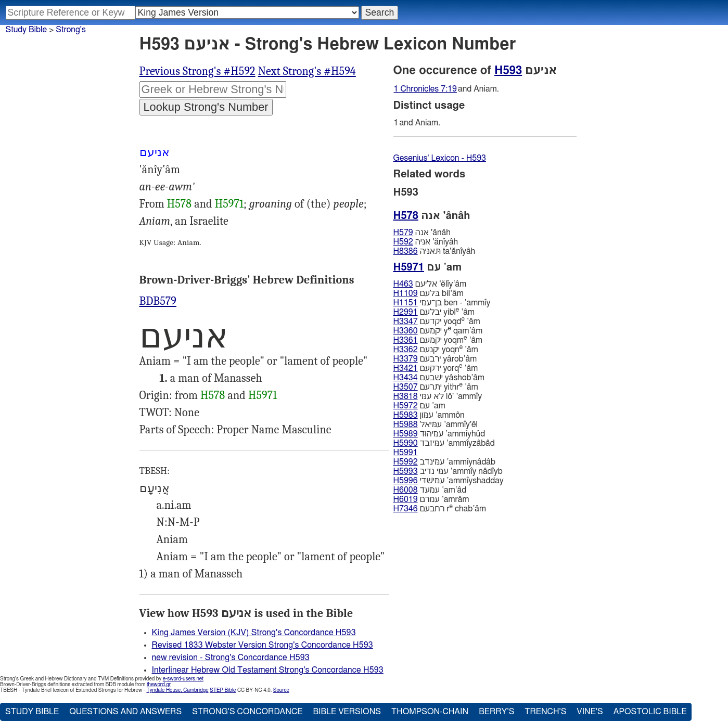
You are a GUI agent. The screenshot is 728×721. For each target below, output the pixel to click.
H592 (403, 242)
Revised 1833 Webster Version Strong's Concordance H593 (263, 645)
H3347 (406, 321)
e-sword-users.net (183, 679)
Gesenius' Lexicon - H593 (440, 158)
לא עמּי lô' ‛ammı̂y (438, 396)
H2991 (406, 312)
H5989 (406, 434)
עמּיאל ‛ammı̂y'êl (436, 424)
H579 (403, 233)
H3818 (406, 396)
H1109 (406, 293)
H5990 (406, 443)
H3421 (406, 368)
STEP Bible (223, 690)
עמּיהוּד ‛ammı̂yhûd (439, 434)
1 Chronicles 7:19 (425, 89)
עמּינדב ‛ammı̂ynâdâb (444, 462)
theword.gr (159, 685)
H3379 (406, 359)
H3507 (406, 387)
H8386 (406, 251)
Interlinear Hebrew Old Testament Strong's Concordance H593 (268, 670)
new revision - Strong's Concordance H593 (231, 658)
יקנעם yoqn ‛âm (436, 349)
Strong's (71, 30)
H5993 (406, 471)
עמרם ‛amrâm (431, 499)
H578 (179, 204)
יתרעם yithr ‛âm (436, 387)
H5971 (229, 204)
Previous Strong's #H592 (197, 71)
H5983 (406, 415)
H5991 (406, 453)
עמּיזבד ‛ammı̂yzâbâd (444, 443)
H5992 (406, 462)
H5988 (406, 424)
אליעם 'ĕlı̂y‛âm (430, 284)
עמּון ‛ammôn (429, 415)
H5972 (406, 406)
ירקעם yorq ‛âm (436, 368)
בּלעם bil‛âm (429, 293)
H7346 (406, 509)
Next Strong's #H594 (307, 71)
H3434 (406, 378)
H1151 (406, 303)
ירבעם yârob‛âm (435, 359)
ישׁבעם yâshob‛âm (439, 378)
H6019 (406, 499)
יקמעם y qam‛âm (438, 331)
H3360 (406, 331)
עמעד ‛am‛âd (430, 490)
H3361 (406, 340)
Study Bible (26, 30)
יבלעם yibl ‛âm (434, 312)
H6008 (406, 490)
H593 (508, 70)
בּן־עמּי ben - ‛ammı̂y (442, 303)
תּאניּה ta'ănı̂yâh (435, 251)
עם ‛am (419, 406)
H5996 (406, 481)
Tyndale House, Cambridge (177, 690)
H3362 (406, 350)
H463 (403, 284)
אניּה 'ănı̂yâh (426, 242)
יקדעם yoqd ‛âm (437, 321)
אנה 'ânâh (422, 233)
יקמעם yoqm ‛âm (438, 340)
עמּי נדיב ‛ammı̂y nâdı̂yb (448, 471)
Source (281, 690)
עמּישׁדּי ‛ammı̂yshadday (449, 481)
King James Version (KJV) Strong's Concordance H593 (254, 633)
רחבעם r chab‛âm (440, 508)
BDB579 (158, 301)
